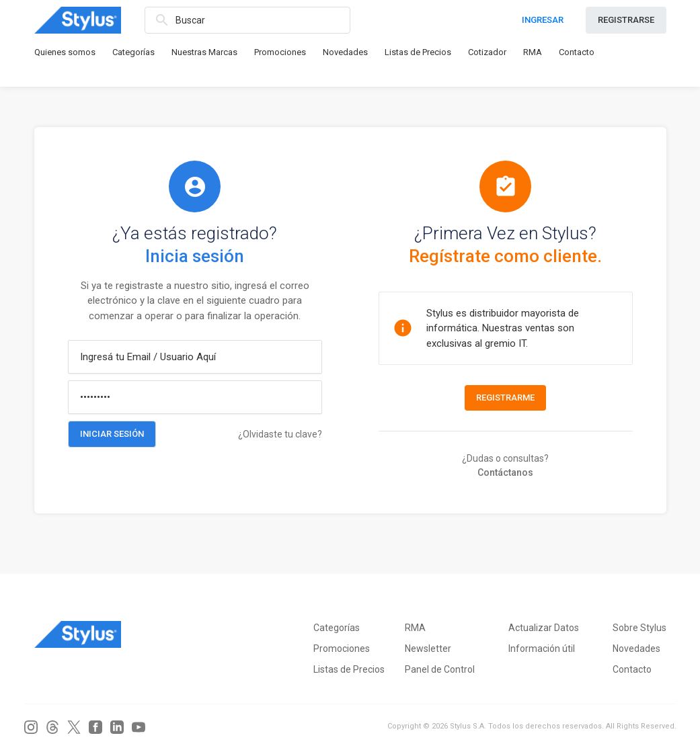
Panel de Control (440, 669)
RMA (533, 52)
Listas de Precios (418, 52)
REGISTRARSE (626, 20)
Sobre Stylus (639, 628)
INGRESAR (543, 20)
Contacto (577, 52)
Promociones (280, 52)
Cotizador (487, 52)
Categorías (133, 52)
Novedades (345, 52)
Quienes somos (65, 52)
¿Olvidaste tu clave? (280, 434)
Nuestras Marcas (204, 52)
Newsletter (428, 649)
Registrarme (505, 398)
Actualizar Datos (544, 628)
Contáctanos (505, 472)
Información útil (542, 649)
